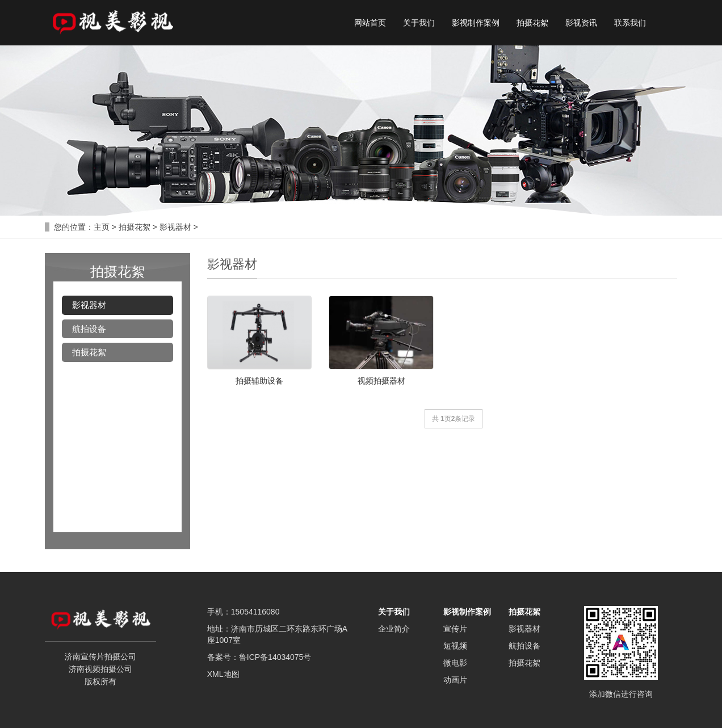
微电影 (455, 663)
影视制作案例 (476, 23)
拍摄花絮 (532, 23)
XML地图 (223, 674)
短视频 (455, 646)
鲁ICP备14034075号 (275, 657)
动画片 (455, 680)
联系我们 (630, 23)
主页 (102, 227)
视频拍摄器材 (381, 381)
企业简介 (394, 629)
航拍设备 (89, 329)
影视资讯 (581, 23)
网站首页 (370, 23)
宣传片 (455, 629)
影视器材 (175, 227)
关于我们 (419, 23)
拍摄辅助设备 (259, 381)
